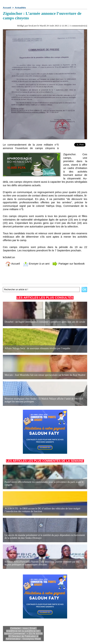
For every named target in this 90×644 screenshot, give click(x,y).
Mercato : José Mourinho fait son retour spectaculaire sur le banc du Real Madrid (45, 375)
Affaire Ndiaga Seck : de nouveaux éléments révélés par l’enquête (37, 348)
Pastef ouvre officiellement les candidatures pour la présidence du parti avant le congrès (44, 483)
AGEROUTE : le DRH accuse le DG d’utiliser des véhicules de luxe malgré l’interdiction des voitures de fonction (42, 510)
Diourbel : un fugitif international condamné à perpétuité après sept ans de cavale (45, 322)
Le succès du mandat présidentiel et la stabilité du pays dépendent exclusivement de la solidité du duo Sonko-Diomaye (45, 537)
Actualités (20, 8)
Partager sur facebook (69, 264)
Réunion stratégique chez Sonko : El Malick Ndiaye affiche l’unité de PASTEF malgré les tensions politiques (44, 400)
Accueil (7, 8)
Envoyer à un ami (36, 264)
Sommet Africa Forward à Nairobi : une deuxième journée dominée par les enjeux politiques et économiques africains (42, 563)
